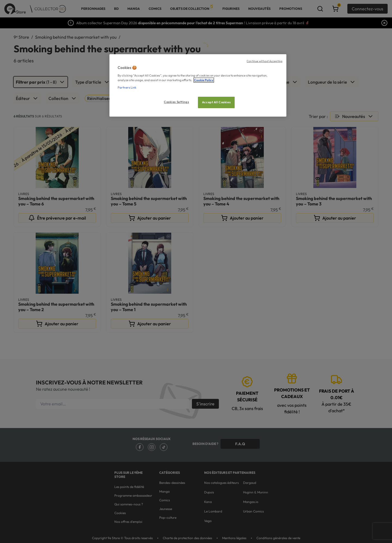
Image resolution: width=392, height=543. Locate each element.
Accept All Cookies (216, 102)
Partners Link (127, 87)
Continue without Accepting (264, 61)
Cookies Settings (176, 102)
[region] (198, 85)
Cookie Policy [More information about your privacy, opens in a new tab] (204, 80)
